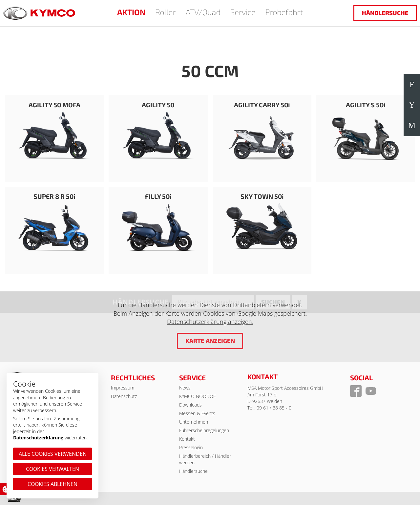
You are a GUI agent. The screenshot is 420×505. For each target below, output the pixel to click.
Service (243, 12)
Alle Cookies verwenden (53, 454)
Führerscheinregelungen (204, 430)
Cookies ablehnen (52, 484)
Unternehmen (194, 422)
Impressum (123, 388)
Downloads (190, 405)
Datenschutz (124, 396)
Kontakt (187, 439)
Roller (166, 12)
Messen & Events (197, 413)
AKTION (131, 12)
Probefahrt (284, 12)
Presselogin (191, 447)
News (185, 388)
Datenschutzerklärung (38, 438)
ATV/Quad (203, 12)
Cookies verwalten (52, 469)
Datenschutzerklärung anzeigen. (210, 322)
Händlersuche (385, 13)
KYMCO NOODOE (198, 396)
